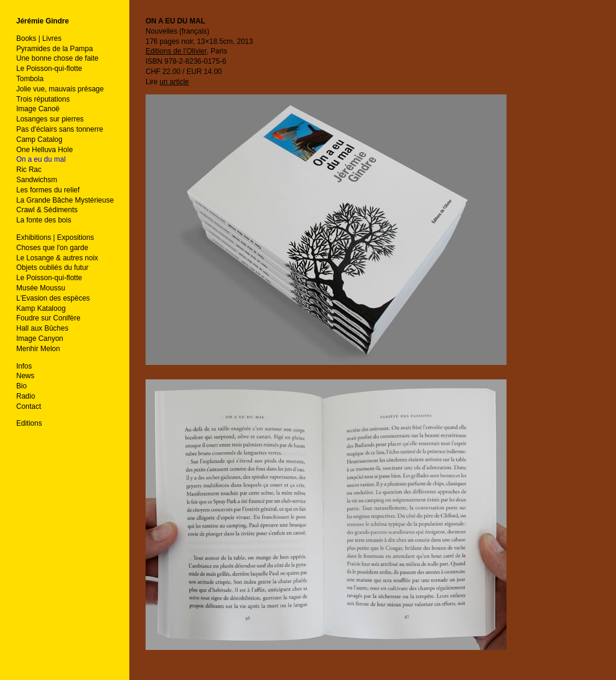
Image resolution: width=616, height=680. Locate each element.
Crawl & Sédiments (47, 210)
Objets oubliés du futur (52, 268)
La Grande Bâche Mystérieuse (65, 200)
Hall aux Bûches (42, 328)
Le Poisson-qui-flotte (49, 69)
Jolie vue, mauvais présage (60, 89)
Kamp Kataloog (41, 308)
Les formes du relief (48, 190)
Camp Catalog (39, 139)
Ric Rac (29, 170)
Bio (21, 386)
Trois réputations (43, 99)
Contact (29, 406)
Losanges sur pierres (50, 119)
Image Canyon (40, 338)
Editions (29, 423)
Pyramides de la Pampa (54, 49)
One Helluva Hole (45, 150)
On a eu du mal (41, 159)
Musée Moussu (41, 288)
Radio (26, 396)
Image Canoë (38, 109)
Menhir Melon (38, 349)
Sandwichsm (37, 180)
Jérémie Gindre (42, 21)
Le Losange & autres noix (57, 258)
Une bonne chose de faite (57, 58)
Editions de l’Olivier (176, 51)
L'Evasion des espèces (53, 298)
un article (174, 82)
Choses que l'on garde (52, 248)
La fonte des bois (44, 220)
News (25, 376)
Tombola (30, 79)
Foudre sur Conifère (48, 318)
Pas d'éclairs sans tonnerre (60, 129)
